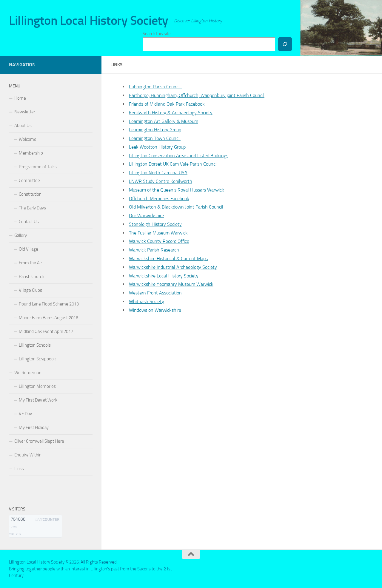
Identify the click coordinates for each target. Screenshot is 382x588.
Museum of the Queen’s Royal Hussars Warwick (177, 190)
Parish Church (31, 277)
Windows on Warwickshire (155, 310)
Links (19, 469)
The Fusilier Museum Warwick (159, 233)
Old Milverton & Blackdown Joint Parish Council (176, 207)
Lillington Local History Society (88, 21)
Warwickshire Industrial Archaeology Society (173, 267)
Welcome (28, 139)
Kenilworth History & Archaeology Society (171, 113)
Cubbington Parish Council (155, 87)
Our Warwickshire (146, 216)
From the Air (30, 263)
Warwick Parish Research (154, 250)
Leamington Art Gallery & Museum (164, 121)
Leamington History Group (155, 130)
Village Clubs (30, 290)
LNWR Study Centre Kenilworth (161, 181)
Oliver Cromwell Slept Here (39, 441)
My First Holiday (34, 428)
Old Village (29, 249)
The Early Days (32, 208)
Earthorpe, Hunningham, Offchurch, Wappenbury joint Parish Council (197, 95)
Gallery (21, 235)
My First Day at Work (38, 400)
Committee (29, 180)
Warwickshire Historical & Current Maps (168, 258)
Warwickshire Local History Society (164, 276)
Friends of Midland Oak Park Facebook (167, 104)
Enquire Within (28, 455)
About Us (23, 126)
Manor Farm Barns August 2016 (48, 318)
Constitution (30, 194)
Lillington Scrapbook (37, 359)
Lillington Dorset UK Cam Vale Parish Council (173, 164)
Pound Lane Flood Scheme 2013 (49, 304)
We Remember (29, 373)
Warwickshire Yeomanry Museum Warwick (171, 284)
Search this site (157, 34)
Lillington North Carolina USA (158, 173)
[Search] (285, 44)
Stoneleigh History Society (155, 224)
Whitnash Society (147, 301)
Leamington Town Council (155, 138)
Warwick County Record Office (159, 241)
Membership (31, 153)
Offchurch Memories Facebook (159, 199)
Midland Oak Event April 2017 (46, 331)
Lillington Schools (35, 345)
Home (20, 98)
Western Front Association (156, 293)
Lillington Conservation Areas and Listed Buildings (179, 156)
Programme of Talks (38, 167)
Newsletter (25, 112)
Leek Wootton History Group (157, 147)
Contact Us (29, 222)
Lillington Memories (37, 386)
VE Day (25, 414)
